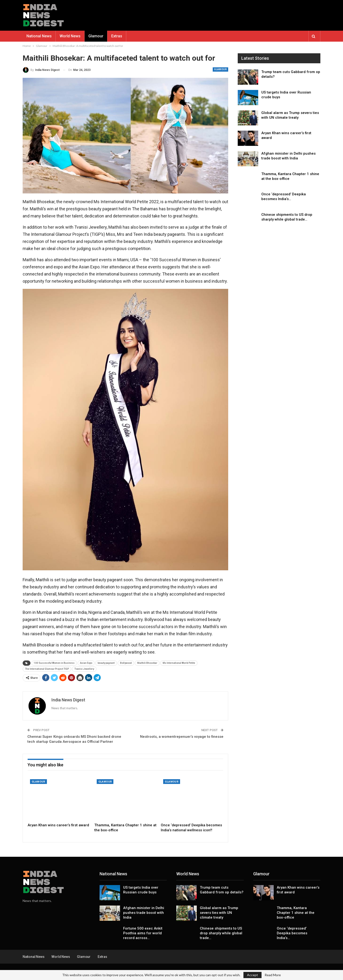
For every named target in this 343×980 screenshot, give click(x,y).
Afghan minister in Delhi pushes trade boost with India (144, 913)
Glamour (96, 36)
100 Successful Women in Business (54, 663)
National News (39, 36)
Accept (252, 975)
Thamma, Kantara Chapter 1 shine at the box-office (296, 913)
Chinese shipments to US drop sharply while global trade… (221, 933)
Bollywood (126, 663)
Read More (273, 975)
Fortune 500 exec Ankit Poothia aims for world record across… (143, 933)
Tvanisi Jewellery (84, 669)
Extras (117, 36)
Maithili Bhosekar (147, 663)
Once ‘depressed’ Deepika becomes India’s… (292, 933)
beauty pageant (106, 663)
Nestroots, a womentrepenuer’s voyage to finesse (182, 737)
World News (70, 36)
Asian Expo (86, 663)
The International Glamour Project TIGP (47, 669)
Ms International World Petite (179, 663)
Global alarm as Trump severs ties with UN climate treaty (219, 913)
